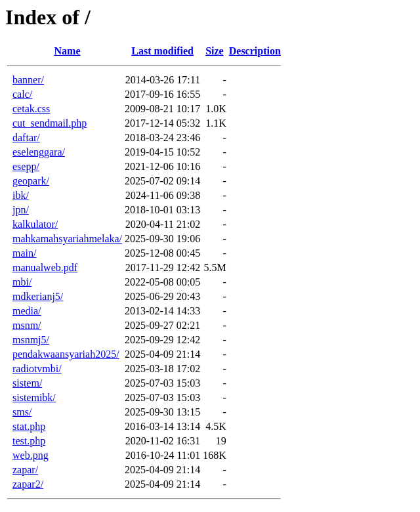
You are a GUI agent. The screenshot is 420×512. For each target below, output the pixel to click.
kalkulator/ (35, 224)
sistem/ (27, 383)
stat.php (29, 426)
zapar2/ (28, 484)
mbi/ (22, 282)
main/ (24, 253)
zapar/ (25, 470)
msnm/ (27, 325)
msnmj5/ (31, 340)
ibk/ (21, 195)
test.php (29, 441)
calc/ (22, 94)
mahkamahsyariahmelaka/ (67, 239)
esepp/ (26, 166)
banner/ (28, 80)
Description (255, 51)
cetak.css (31, 109)
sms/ (22, 412)
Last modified (162, 51)
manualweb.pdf (45, 267)
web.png (31, 455)
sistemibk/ (34, 397)
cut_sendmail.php (50, 123)
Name (68, 51)
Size (215, 51)
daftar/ (26, 138)
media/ (27, 311)
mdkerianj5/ (38, 296)
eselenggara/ (39, 152)
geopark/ (31, 181)
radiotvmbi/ (37, 369)
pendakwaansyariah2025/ (66, 354)
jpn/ (21, 210)
